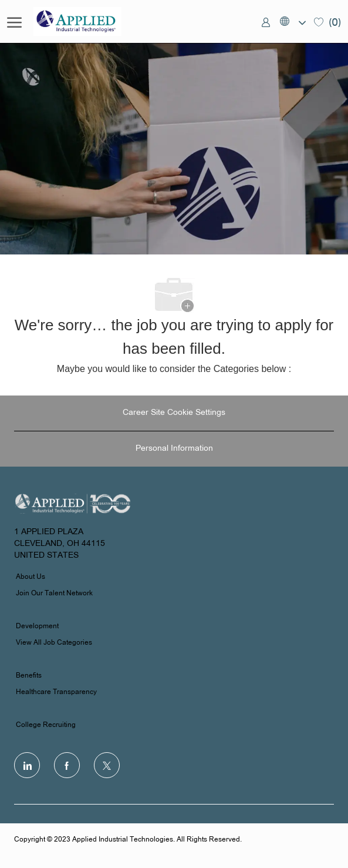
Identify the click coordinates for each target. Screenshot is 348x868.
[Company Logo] (92, 21)
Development (37, 626)
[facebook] (67, 765)
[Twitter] (107, 765)
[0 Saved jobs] (327, 21)
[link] (266, 22)
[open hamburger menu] (14, 22)
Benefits (29, 676)
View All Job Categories (54, 643)
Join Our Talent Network (54, 594)
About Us (31, 577)
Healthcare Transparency (56, 692)
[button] (292, 22)
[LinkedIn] (27, 765)
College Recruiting (46, 725)
